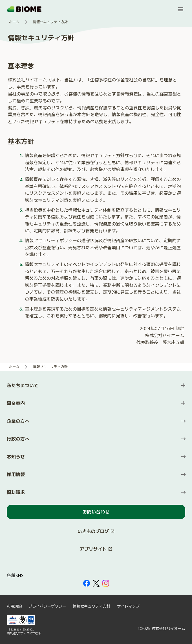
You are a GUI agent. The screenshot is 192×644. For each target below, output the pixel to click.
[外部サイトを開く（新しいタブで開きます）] (87, 583)
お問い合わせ (96, 512)
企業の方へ (18, 421)
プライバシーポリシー (47, 606)
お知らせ (16, 457)
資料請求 (16, 492)
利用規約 (14, 606)
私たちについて (23, 385)
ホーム (14, 22)
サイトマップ (128, 606)
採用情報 (16, 474)
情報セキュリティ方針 (91, 606)
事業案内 (16, 403)
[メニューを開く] (181, 9)
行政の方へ (18, 439)
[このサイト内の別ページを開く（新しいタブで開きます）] (96, 531)
